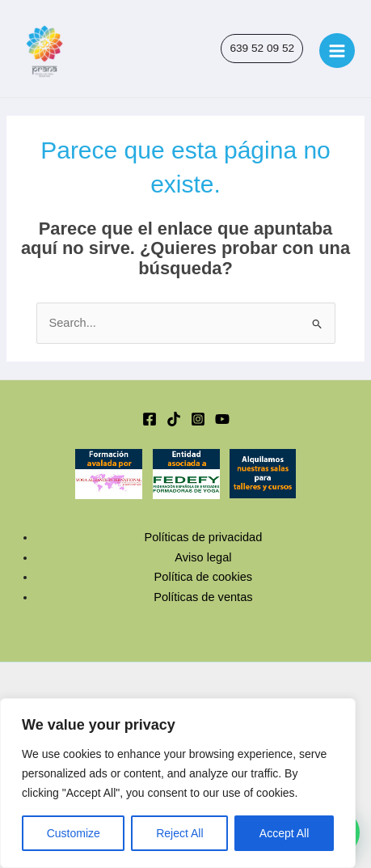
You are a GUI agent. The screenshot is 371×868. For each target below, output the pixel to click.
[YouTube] (222, 419)
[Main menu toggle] (337, 51)
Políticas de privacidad (203, 537)
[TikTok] (174, 419)
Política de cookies (204, 577)
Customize (74, 833)
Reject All (179, 833)
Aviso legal (203, 557)
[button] (262, 49)
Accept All (284, 833)
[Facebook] (150, 419)
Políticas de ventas (203, 597)
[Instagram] (198, 419)
